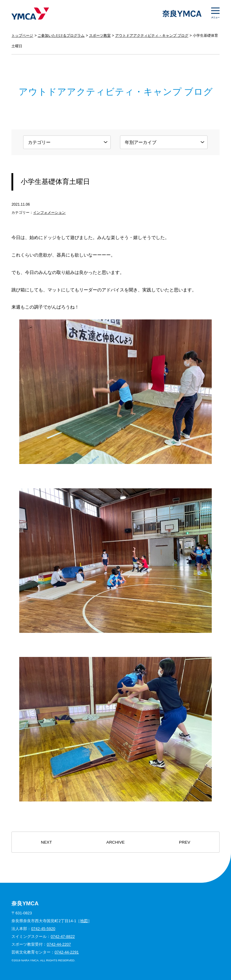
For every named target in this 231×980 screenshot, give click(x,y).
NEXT (46, 842)
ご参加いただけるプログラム (61, 36)
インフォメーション (49, 213)
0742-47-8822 (63, 936)
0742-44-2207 (59, 944)
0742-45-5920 (43, 929)
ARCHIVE (116, 842)
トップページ (22, 36)
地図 (84, 921)
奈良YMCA (30, 14)
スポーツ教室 (100, 36)
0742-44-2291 (66, 952)
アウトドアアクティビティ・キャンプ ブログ (152, 36)
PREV (185, 842)
